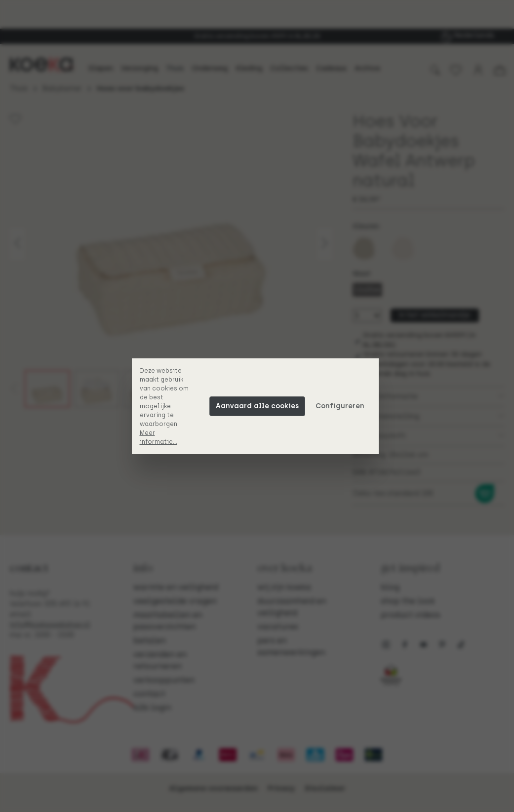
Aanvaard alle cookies (259, 406)
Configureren (342, 406)
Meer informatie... (160, 437)
